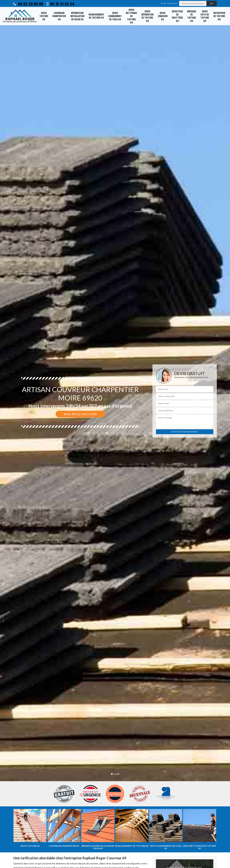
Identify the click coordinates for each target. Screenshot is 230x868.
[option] (115, 434)
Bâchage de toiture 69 (192, 16)
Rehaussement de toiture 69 (96, 16)
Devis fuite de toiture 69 (205, 16)
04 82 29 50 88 (28, 4)
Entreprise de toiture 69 (219, 16)
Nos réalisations (80, 414)
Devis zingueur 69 (163, 16)
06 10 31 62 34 (60, 4)
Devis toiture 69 (44, 16)
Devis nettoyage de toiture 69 (131, 16)
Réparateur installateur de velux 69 (77, 16)
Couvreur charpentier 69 (59, 16)
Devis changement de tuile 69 (115, 16)
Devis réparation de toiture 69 (147, 16)
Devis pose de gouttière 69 (177, 16)
